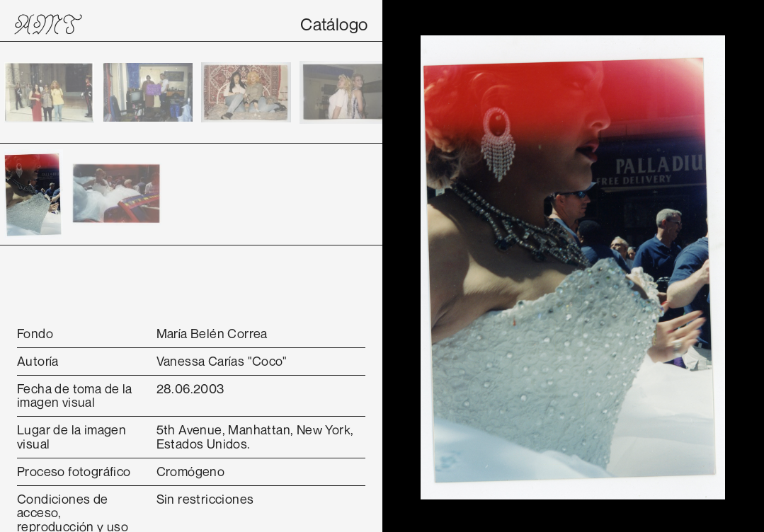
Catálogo (334, 24)
